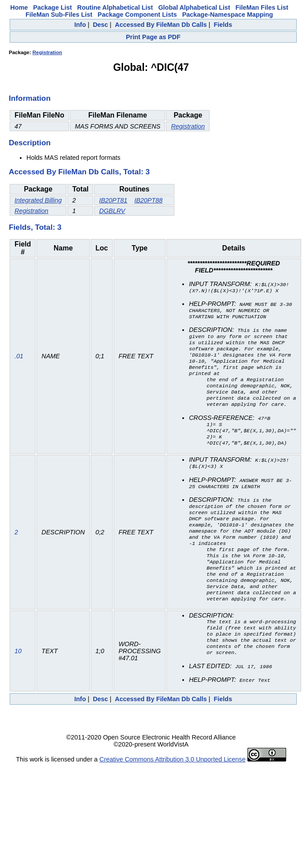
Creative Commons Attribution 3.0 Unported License (173, 793)
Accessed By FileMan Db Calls (161, 25)
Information (30, 98)
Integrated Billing (38, 200)
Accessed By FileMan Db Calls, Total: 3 (79, 172)
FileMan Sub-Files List (59, 15)
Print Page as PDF (153, 37)
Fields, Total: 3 (35, 227)
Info (80, 25)
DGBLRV (112, 211)
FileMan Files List (262, 7)
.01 (19, 364)
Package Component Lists (137, 15)
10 (18, 683)
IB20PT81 (113, 200)
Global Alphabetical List (194, 7)
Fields (223, 25)
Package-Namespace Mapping (228, 15)
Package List (52, 7)
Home (19, 7)
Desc (100, 25)
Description (30, 143)
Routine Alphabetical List (115, 7)
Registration (47, 52)
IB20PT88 (148, 200)
